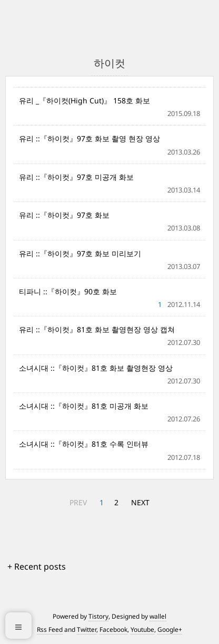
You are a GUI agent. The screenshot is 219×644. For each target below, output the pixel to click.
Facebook (113, 629)
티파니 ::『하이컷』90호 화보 (68, 291)
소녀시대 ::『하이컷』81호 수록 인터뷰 (84, 444)
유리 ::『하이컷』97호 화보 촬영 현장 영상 (89, 138)
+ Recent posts (37, 566)
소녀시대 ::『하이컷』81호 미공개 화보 (84, 406)
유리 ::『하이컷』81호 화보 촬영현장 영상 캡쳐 (97, 329)
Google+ (170, 629)
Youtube (142, 629)
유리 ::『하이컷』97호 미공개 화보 (76, 177)
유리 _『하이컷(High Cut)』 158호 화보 (84, 100)
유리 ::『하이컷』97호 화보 (64, 215)
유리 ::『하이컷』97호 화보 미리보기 (80, 253)
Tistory (98, 616)
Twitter (87, 629)
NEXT (140, 502)
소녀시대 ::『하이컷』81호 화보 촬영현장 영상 (96, 368)
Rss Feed (50, 629)
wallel (158, 616)
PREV (78, 502)
